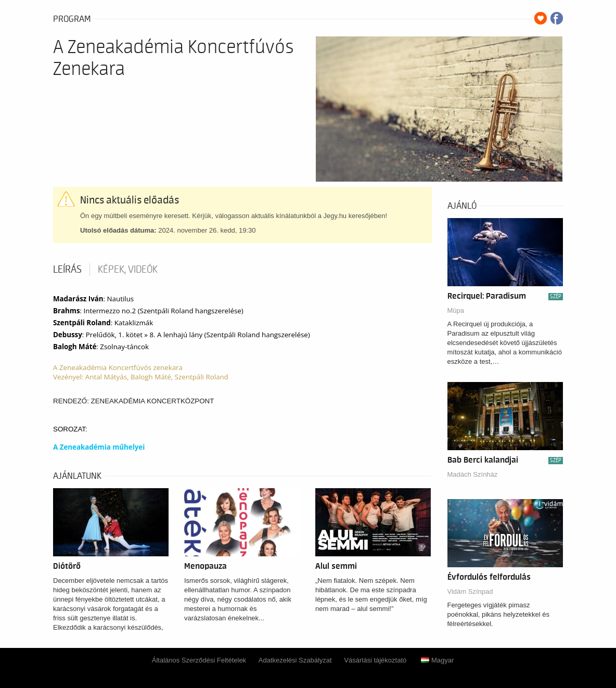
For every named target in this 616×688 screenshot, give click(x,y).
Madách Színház (473, 474)
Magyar (437, 660)
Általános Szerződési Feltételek (199, 660)
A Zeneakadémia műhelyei (99, 447)
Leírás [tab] (67, 270)
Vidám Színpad (470, 591)
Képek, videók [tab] (128, 270)
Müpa (456, 310)
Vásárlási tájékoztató (375, 660)
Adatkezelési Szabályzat (295, 660)
